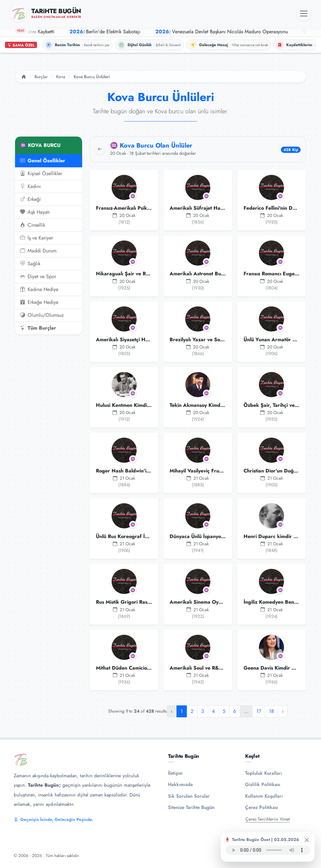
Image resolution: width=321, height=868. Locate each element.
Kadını (30, 186)
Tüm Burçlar (38, 328)
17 (259, 711)
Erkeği (30, 199)
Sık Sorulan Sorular (189, 796)
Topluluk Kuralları (264, 773)
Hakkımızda (180, 784)
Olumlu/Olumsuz (42, 315)
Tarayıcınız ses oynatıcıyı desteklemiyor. (268, 850)
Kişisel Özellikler (41, 174)
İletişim (175, 773)
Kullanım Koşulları (264, 796)
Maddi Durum (38, 251)
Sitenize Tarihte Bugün (191, 807)
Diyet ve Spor (38, 277)
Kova (61, 77)
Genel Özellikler (43, 161)
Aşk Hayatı (35, 212)
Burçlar (41, 77)
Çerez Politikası (262, 807)
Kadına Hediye (39, 289)
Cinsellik (33, 225)
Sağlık (30, 264)
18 (271, 711)
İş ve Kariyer (37, 238)
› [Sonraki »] (283, 711)
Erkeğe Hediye (39, 302)
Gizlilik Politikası (263, 784)
